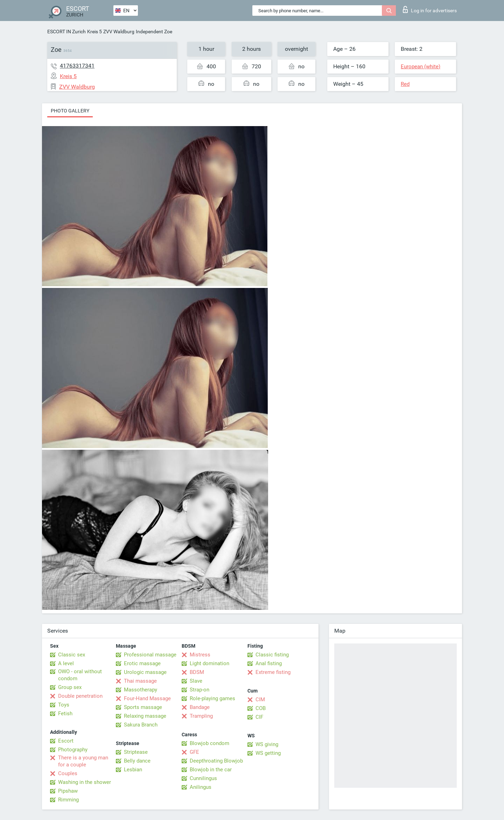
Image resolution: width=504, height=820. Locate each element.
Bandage (200, 707)
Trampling (201, 716)
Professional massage (150, 655)
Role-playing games (212, 698)
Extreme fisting (273, 672)
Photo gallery (70, 111)
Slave (196, 681)
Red (405, 84)
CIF (259, 717)
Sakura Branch (141, 725)
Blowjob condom (209, 743)
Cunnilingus (203, 778)
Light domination (209, 663)
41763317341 (77, 66)
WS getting (268, 753)
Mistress (200, 655)
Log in (430, 9)
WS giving (267, 744)
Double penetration (80, 696)
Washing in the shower (85, 782)
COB (261, 708)
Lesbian (133, 770)
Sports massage (143, 707)
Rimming (68, 800)
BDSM (197, 672)
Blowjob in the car (211, 770)
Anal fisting (269, 663)
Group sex (70, 687)
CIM (260, 700)
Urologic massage (145, 672)
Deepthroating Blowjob (216, 761)
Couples (68, 773)
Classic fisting (272, 655)
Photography (73, 750)
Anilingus (201, 787)
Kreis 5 (94, 32)
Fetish (65, 714)
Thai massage (140, 681)
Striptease (136, 752)
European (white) (421, 67)
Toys (64, 705)
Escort (66, 741)
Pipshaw (68, 791)
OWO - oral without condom (80, 675)
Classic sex (72, 655)
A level (66, 663)
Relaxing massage (145, 716)
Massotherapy (141, 690)
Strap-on (199, 690)
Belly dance (137, 761)
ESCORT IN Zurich (66, 32)
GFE (194, 752)
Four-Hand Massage (147, 698)
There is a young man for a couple (83, 761)
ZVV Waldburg (119, 32)
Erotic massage (142, 663)
